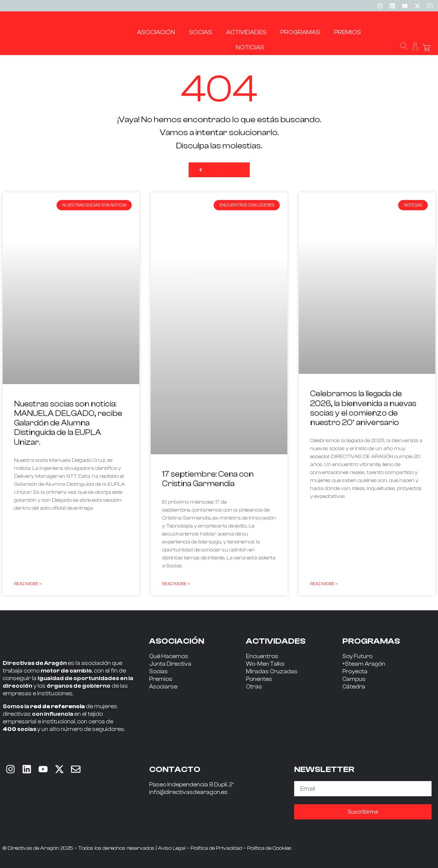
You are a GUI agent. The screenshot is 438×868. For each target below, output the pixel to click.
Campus (354, 679)
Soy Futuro (357, 656)
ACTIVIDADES (276, 641)
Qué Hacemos (169, 656)
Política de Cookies (269, 848)
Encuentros (262, 656)
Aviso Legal (172, 848)
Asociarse (163, 687)
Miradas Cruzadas (272, 672)
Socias (158, 672)
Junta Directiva (170, 664)
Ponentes (259, 679)
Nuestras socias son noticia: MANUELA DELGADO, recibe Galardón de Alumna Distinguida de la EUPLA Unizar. (68, 423)
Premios (161, 679)
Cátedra (354, 687)
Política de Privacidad (216, 848)
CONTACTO (175, 769)
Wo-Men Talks (265, 664)
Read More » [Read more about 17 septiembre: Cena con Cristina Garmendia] (176, 584)
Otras (254, 687)
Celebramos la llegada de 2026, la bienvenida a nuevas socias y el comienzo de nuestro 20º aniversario (363, 408)
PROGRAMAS (371, 641)
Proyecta (355, 672)
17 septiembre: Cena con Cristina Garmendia (208, 479)
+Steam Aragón (364, 664)
